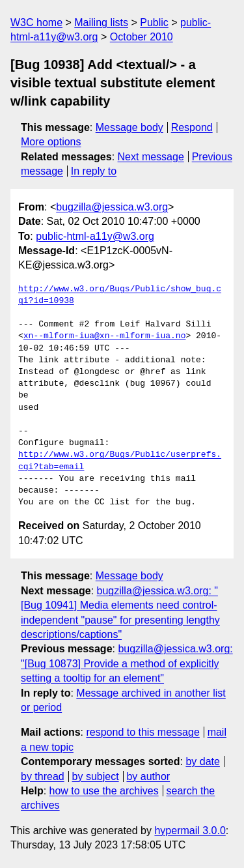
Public (154, 22)
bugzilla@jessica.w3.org (112, 207)
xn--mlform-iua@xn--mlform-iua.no (105, 336)
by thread (43, 776)
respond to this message (142, 732)
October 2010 (142, 37)
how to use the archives (104, 791)
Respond (192, 127)
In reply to (94, 171)
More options (51, 142)
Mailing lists (101, 22)
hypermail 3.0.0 (190, 831)
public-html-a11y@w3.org (95, 236)
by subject (96, 776)
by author (148, 776)
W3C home (36, 22)
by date (202, 761)
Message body (129, 127)
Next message (151, 157)
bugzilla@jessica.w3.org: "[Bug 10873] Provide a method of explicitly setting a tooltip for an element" (127, 663)
